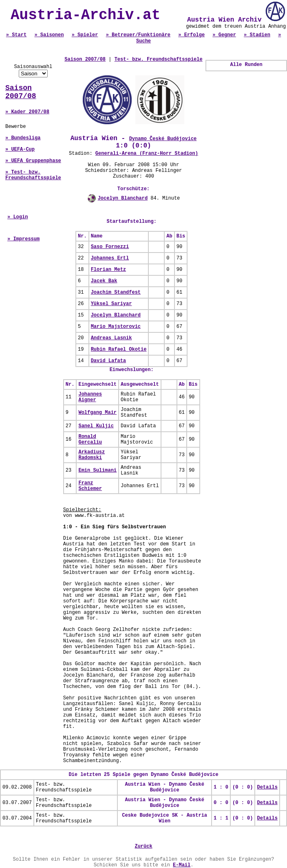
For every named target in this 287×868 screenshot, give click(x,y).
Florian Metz (108, 270)
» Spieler (85, 35)
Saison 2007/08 (21, 92)
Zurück (143, 846)
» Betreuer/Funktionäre (138, 35)
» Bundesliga (23, 138)
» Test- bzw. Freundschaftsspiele (33, 175)
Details (267, 787)
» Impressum (23, 239)
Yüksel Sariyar (111, 304)
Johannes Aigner (90, 397)
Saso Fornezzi (110, 247)
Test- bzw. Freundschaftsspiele (159, 59)
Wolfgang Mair (97, 413)
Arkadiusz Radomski (92, 455)
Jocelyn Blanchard (123, 198)
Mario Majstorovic (116, 327)
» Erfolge (191, 35)
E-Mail (182, 865)
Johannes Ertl (110, 258)
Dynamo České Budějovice (163, 139)
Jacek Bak (104, 281)
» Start (16, 35)
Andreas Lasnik (111, 338)
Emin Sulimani (97, 470)
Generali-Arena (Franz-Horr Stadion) (147, 154)
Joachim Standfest (116, 292)
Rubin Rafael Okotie (119, 349)
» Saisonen (49, 35)
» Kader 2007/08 (27, 112)
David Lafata (108, 361)
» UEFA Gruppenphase (33, 161)
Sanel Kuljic (96, 426)
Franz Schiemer (90, 486)
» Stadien (257, 35)
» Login (18, 217)
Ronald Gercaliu (90, 439)
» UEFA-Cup (20, 149)
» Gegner (224, 35)
